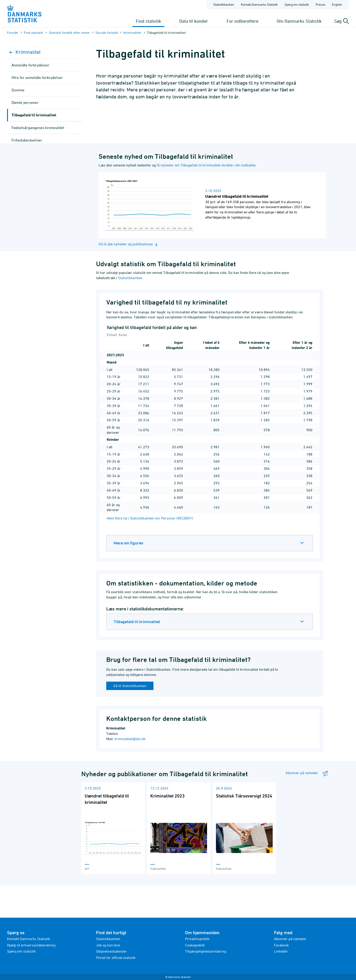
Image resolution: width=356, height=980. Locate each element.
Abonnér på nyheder (290, 939)
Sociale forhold (107, 33)
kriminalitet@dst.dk (130, 739)
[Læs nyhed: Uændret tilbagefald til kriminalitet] (222, 205)
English (337, 4)
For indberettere (242, 21)
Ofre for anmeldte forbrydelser (37, 78)
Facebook (281, 945)
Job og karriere (108, 945)
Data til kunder (194, 21)
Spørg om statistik (21, 951)
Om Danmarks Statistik (299, 21)
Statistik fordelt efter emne (69, 33)
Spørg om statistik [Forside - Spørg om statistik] (297, 4)
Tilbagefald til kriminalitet (137, 622)
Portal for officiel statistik (116, 958)
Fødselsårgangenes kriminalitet (38, 128)
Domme (18, 90)
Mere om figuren (129, 543)
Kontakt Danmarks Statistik (28, 939)
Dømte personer (25, 102)
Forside (13, 33)
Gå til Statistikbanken (130, 686)
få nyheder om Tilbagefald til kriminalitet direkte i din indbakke (206, 165)
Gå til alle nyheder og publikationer (129, 244)
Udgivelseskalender (111, 951)
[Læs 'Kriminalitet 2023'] (179, 828)
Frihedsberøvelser (27, 140)
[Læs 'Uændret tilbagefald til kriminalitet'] (113, 828)
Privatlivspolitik (197, 939)
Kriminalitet (132, 33)
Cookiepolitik (195, 945)
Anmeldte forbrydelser (30, 65)
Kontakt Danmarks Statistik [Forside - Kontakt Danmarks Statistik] (259, 4)
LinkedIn (281, 951)
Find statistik (148, 21)
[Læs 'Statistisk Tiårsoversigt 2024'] (244, 828)
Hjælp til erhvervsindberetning (31, 945)
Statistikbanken (224, 4)
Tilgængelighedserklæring (206, 951)
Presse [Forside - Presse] (320, 4)
